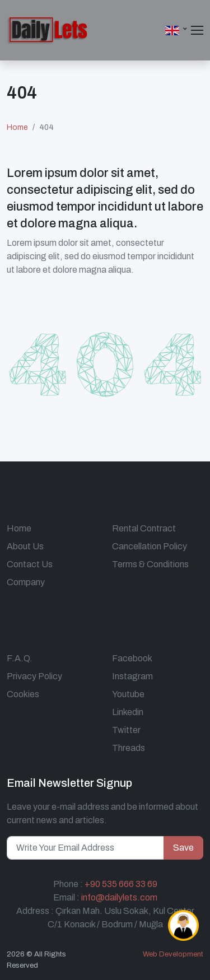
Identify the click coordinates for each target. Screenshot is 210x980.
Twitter (126, 730)
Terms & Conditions (150, 564)
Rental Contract (144, 528)
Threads (129, 748)
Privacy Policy (34, 676)
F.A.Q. (20, 658)
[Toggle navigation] (197, 30)
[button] (177, 30)
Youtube (128, 694)
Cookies (23, 694)
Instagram (132, 676)
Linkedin (128, 712)
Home (17, 127)
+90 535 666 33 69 (121, 884)
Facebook (132, 658)
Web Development (173, 954)
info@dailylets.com (119, 897)
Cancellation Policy (150, 546)
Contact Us (30, 564)
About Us (25, 546)
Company (26, 582)
